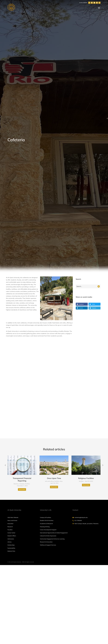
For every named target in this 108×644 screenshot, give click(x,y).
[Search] (99, 286)
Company (22, 398)
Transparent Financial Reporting (22, 394)
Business (16, 398)
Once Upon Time (54, 393)
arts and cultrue (49, 396)
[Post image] (22, 380)
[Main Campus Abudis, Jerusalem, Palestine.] (87, 438)
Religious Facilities (86, 393)
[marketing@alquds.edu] (87, 432)
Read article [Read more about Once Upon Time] (54, 402)
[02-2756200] (87, 435)
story (61, 396)
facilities (28, 398)
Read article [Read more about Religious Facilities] (86, 400)
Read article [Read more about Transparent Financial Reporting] (22, 404)
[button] (82, 304)
